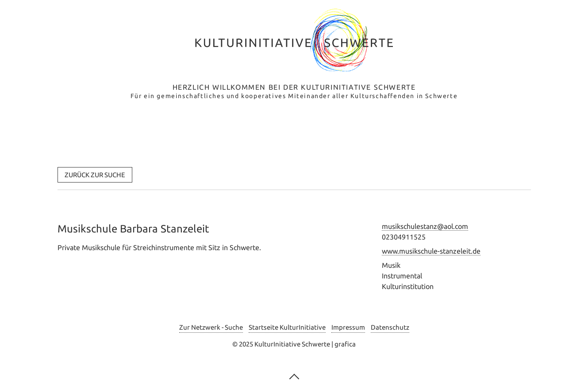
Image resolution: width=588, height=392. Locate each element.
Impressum (348, 327)
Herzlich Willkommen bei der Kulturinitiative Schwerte (294, 87)
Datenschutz (390, 327)
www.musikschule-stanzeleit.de (431, 251)
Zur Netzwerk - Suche (211, 327)
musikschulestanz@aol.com (425, 226)
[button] (95, 175)
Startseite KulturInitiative (287, 327)
